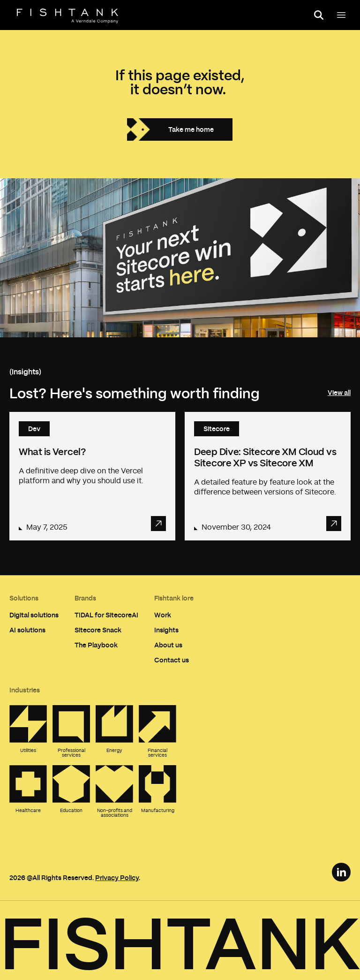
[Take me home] (180, 129)
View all (339, 393)
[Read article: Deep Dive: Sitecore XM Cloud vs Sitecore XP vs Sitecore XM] (268, 476)
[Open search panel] (319, 15)
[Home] (67, 16)
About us (168, 645)
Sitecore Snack (98, 630)
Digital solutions (34, 615)
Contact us (172, 660)
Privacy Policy (117, 877)
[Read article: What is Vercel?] (92, 476)
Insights (166, 630)
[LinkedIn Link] (341, 872)
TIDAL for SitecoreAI (106, 615)
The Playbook (96, 645)
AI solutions (27, 630)
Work (163, 615)
